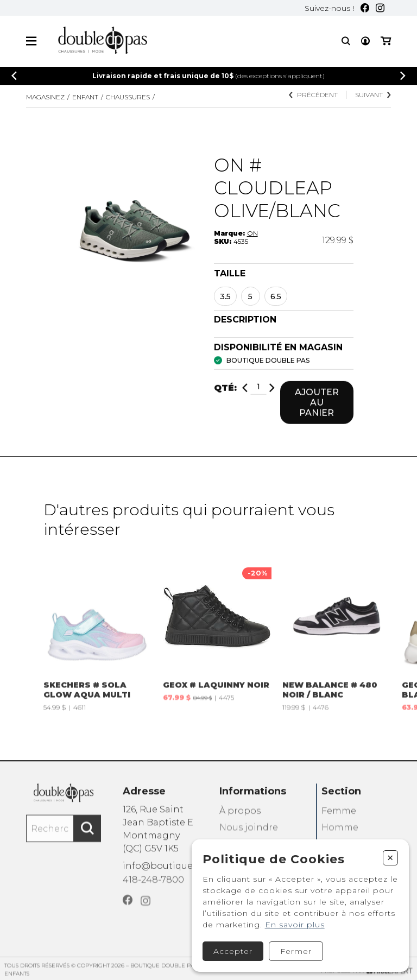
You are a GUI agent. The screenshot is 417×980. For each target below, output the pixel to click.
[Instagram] (380, 8)
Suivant (373, 96)
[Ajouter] (272, 394)
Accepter (233, 951)
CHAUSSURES (128, 97)
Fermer (296, 951)
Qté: (225, 394)
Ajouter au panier (317, 409)
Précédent (313, 96)
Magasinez (45, 97)
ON (252, 234)
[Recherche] (346, 42)
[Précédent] (14, 76)
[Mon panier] (386, 42)
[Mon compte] (365, 42)
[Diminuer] (245, 394)
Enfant (85, 97)
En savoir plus (295, 925)
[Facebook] (365, 8)
